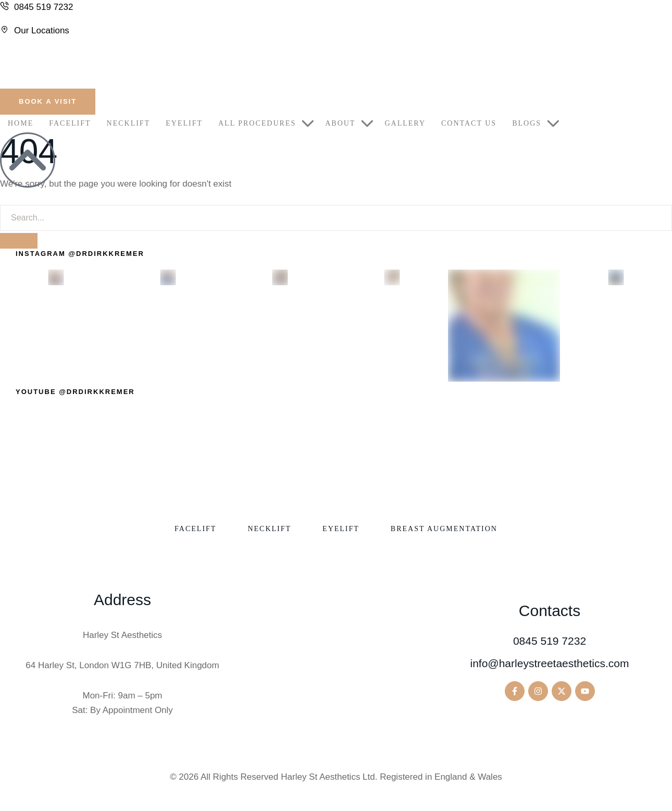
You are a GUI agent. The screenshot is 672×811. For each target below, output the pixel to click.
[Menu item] (21, 124)
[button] (48, 102)
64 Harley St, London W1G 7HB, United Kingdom (122, 665)
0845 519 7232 (550, 641)
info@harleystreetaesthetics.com (550, 663)
